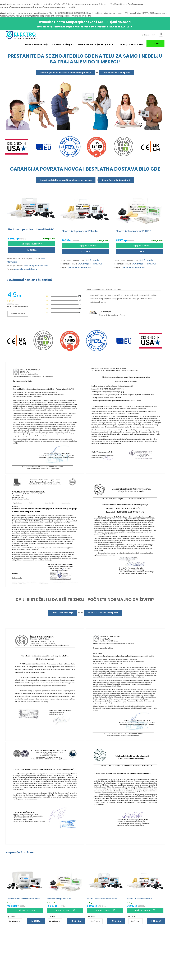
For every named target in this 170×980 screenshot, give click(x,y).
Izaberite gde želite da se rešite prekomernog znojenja (66, 73)
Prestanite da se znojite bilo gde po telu (97, 44)
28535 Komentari (14, 304)
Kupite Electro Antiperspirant (116, 73)
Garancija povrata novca (131, 44)
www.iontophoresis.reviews (36, 266)
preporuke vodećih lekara (26, 269)
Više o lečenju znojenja (63, 613)
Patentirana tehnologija (36, 44)
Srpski (145, 35)
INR (154, 35)
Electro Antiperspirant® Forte (139, 899)
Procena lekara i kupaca (63, 44)
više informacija (92, 260)
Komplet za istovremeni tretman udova (23, 899)
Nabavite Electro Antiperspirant (103, 613)
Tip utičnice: (11, 917)
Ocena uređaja (18, 314)
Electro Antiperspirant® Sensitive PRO (103, 899)
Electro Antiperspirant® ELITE (59, 899)
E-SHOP (155, 44)
